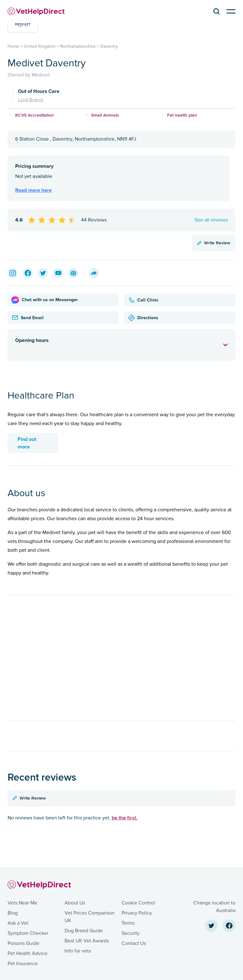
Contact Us (134, 943)
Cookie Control (138, 903)
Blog (13, 913)
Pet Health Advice (28, 953)
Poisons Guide (23, 943)
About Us (75, 903)
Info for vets (78, 951)
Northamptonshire (78, 46)
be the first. (125, 818)
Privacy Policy (137, 913)
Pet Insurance (23, 964)
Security (131, 933)
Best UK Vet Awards (87, 941)
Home (13, 46)
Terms (128, 923)
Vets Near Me (22, 903)
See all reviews (211, 220)
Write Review (214, 243)
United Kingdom (40, 46)
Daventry (109, 46)
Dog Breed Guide (84, 931)
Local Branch (31, 100)
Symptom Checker (28, 933)
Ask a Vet (18, 923)
